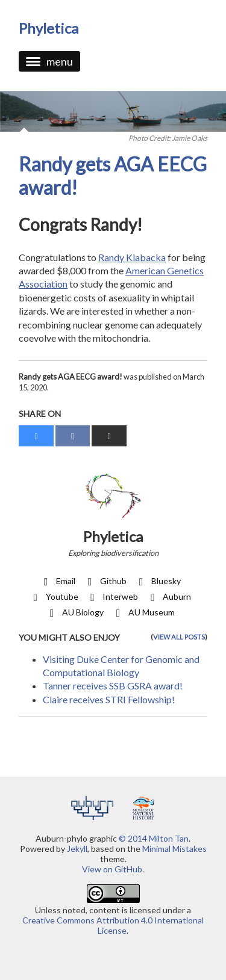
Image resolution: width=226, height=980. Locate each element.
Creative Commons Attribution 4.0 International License (113, 925)
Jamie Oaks (190, 138)
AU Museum (143, 612)
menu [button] (49, 61)
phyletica (49, 28)
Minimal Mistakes (174, 849)
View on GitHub (112, 869)
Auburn (168, 596)
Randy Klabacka (132, 257)
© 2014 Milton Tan (154, 838)
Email (57, 581)
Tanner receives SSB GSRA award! (113, 686)
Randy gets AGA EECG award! (113, 175)
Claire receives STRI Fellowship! (109, 699)
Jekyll (77, 849)
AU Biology (74, 612)
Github (105, 581)
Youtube (54, 596)
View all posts (179, 637)
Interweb (112, 596)
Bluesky (158, 581)
